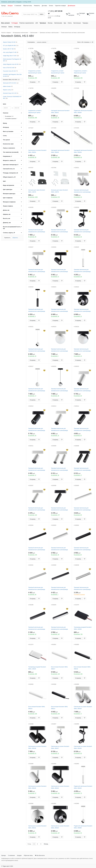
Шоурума (19, 2)
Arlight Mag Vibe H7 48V (11, 56)
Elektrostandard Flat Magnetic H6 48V (12, 60)
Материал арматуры (9, 194)
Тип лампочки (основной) (11, 152)
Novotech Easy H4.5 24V (11, 93)
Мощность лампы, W (9, 160)
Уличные (4, 27)
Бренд (5, 123)
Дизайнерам (71, 6)
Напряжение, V (7, 156)
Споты (70, 23)
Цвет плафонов (8, 198)
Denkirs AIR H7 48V (9, 49)
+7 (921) (55, 11)
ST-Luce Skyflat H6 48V (11, 46)
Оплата (51, 6)
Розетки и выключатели (27, 23)
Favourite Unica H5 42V (10, 71)
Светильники (58, 23)
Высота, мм (7, 218)
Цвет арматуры (8, 189)
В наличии (9, 116)
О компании (18, 6)
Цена (4, 104)
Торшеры (85, 23)
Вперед (46, 844)
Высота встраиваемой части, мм (12, 228)
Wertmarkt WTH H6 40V (11, 83)
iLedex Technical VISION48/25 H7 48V (12, 97)
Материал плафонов (9, 202)
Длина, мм (6, 210)
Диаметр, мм (7, 223)
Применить (7, 238)
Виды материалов (9, 185)
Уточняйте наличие (11, 119)
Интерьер (17, 27)
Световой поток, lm (9, 169)
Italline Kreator (8, 86)
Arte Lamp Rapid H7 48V (11, 52)
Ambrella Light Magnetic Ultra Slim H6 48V (12, 75)
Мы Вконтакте (40, 855)
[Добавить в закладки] (39, 82)
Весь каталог (6, 23)
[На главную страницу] (11, 13)
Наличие (6, 113)
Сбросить (15, 238)
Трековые (43, 23)
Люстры (50, 23)
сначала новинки (42, 42)
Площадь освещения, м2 (10, 173)
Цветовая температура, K (11, 165)
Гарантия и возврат (60, 6)
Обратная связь (28, 6)
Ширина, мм (7, 214)
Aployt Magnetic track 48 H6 (12, 64)
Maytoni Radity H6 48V (10, 42)
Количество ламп (8, 144)
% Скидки (15, 23)
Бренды (4, 6)
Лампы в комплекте (9, 148)
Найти (41, 14)
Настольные (77, 23)
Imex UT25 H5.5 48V (10, 68)
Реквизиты (37, 6)
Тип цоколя (6, 140)
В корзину (33, 82)
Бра (65, 23)
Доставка (44, 6)
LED (37, 23)
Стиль (5, 136)
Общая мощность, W (9, 177)
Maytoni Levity (8, 90)
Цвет (4, 181)
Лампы (10, 27)
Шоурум (10, 6)
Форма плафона (8, 206)
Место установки (8, 131)
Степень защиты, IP (9, 233)
